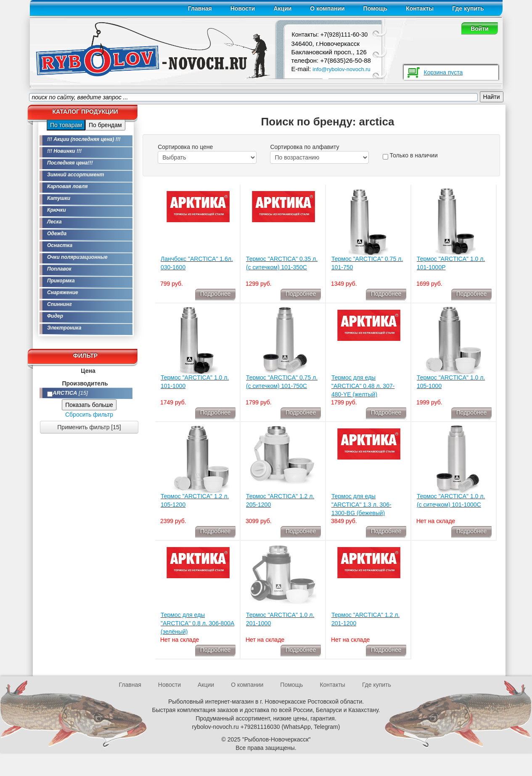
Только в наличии (410, 156)
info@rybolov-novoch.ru (341, 69)
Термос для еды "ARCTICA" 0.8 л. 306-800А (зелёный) (197, 623)
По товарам (66, 125)
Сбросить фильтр (89, 415)
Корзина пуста (443, 72)
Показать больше (89, 405)
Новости (243, 8)
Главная (200, 8)
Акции (282, 8)
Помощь (376, 8)
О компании (327, 8)
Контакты (420, 8)
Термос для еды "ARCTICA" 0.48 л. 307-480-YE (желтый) (363, 386)
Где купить (468, 8)
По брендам (105, 125)
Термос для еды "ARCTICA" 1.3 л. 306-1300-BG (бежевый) (361, 505)
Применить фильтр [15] (89, 427)
